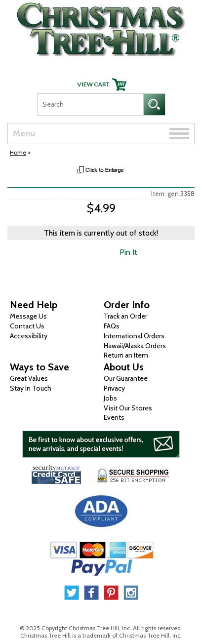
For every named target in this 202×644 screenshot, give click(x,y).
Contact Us (27, 326)
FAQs (112, 326)
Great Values (29, 378)
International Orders (134, 336)
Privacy (114, 388)
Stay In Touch (31, 388)
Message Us (28, 316)
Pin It (128, 252)
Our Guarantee (126, 378)
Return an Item (126, 355)
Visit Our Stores (128, 408)
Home (18, 152)
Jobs (110, 398)
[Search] (90, 104)
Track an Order (125, 316)
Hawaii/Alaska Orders (135, 346)
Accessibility (29, 336)
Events (114, 417)
